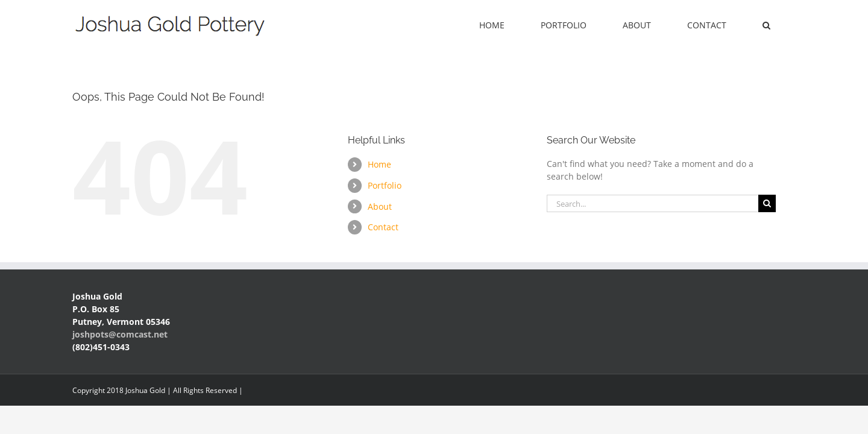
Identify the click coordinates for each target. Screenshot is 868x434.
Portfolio (385, 185)
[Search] (767, 203)
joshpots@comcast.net (120, 334)
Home (379, 164)
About (380, 206)
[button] (781, 25)
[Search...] (653, 203)
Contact (383, 227)
